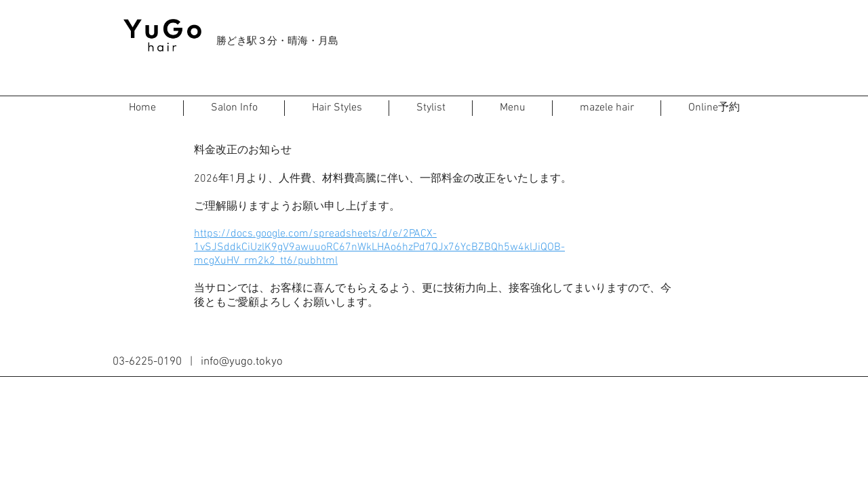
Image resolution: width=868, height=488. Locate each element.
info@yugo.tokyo (242, 362)
